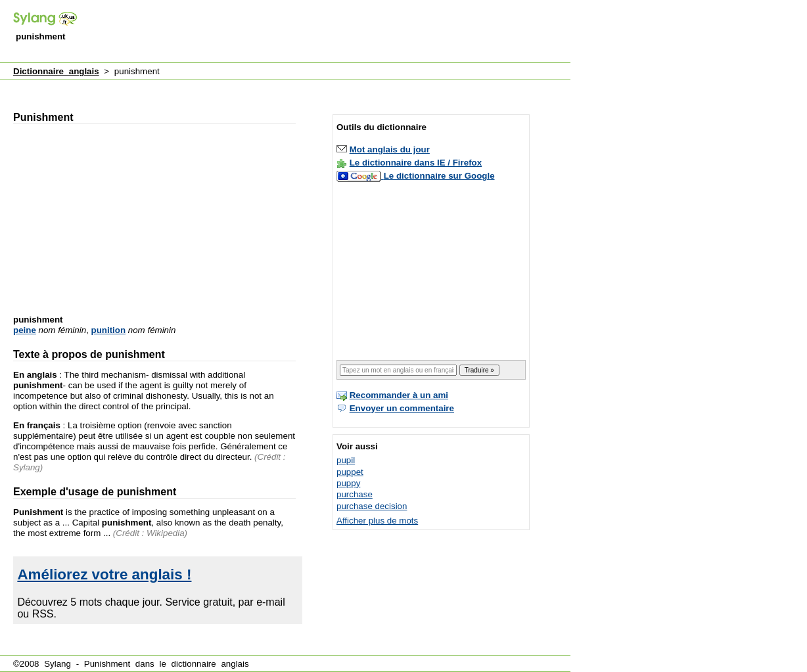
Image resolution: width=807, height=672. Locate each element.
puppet (350, 472)
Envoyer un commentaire (402, 408)
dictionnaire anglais (210, 664)
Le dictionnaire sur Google (439, 176)
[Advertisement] (331, 32)
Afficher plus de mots (377, 521)
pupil (346, 460)
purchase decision (372, 506)
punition (109, 330)
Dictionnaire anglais (56, 71)
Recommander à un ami (399, 395)
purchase (355, 494)
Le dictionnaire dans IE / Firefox (416, 163)
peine (25, 330)
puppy (348, 483)
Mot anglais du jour (390, 149)
